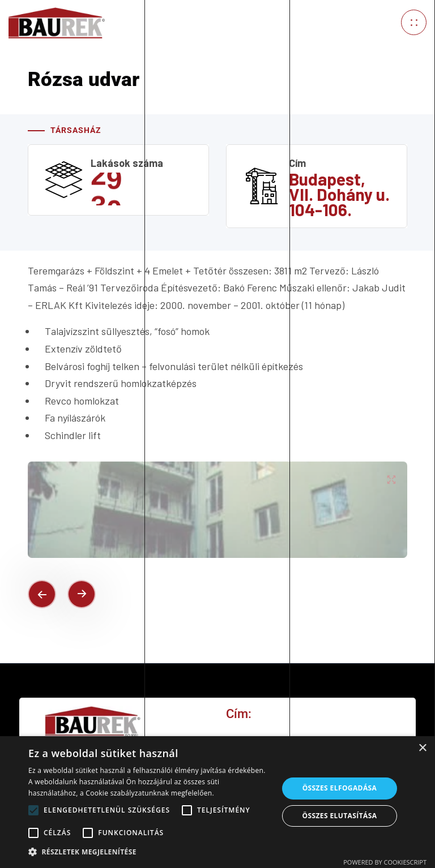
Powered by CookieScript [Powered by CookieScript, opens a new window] (385, 862)
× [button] (422, 748)
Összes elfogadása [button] (340, 788)
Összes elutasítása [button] (340, 816)
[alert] (217, 802)
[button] (150, 852)
